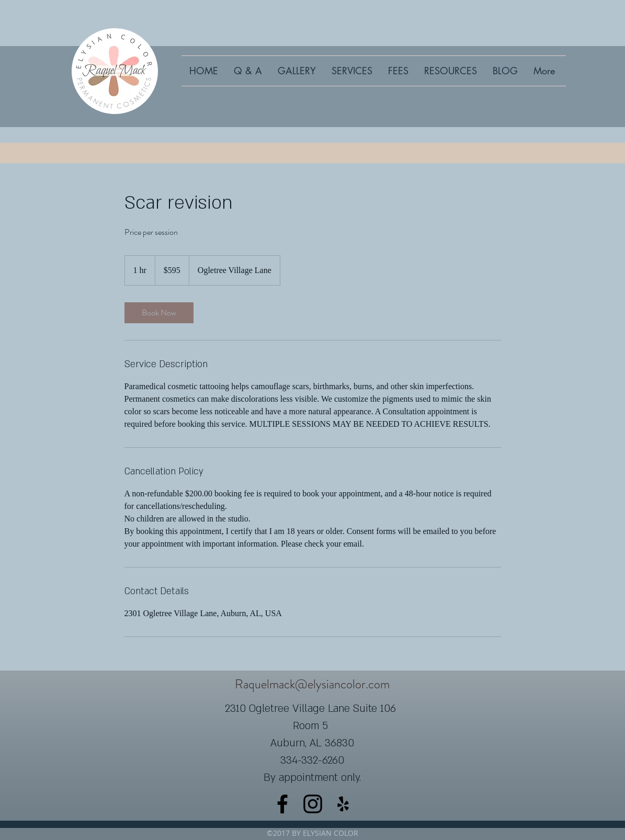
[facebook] (282, 804)
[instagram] (313, 804)
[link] (159, 313)
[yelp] (343, 804)
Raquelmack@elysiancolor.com (312, 684)
